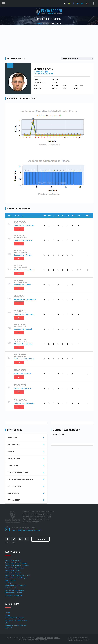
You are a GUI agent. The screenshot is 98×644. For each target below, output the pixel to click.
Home (39, 23)
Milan (17, 374)
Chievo (17, 344)
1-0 (19, 362)
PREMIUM (9, 628)
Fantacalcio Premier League (16, 563)
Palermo (30, 403)
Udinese (18, 359)
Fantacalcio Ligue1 (13, 570)
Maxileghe (9, 583)
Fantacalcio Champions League (18, 575)
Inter (28, 285)
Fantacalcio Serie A (13, 560)
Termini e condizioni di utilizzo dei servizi (40, 639)
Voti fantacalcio (12, 588)
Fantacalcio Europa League (16, 578)
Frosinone (19, 299)
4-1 (19, 318)
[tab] (52, 225)
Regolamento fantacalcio (16, 585)
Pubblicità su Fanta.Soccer (16, 625)
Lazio (17, 388)
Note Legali (41, 638)
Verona (30, 314)
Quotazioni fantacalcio (15, 590)
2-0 (19, 229)
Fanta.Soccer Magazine (15, 618)
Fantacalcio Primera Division (17, 565)
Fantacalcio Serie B (13, 573)
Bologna (30, 225)
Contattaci (40, 539)
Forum (8, 615)
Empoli (29, 329)
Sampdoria (19, 225)
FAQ (7, 623)
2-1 (19, 259)
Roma (29, 255)
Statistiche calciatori (14, 593)
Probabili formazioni (14, 595)
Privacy (50, 638)
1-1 (19, 288)
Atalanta (18, 270)
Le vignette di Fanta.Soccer (16, 620)
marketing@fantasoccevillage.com (27, 530)
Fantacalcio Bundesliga (15, 568)
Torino (17, 240)
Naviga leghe (10, 580)
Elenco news (58, 435)
